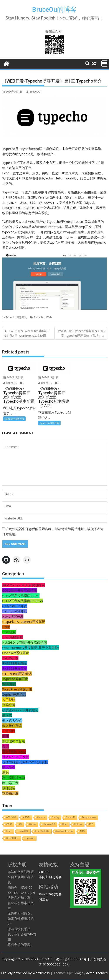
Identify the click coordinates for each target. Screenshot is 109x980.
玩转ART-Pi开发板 (16, 757)
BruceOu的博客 (54, 9)
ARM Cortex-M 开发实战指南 (23, 585)
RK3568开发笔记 (15, 668)
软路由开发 (10, 793)
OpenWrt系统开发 (16, 653)
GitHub (32, 824)
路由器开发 (10, 783)
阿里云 (44, 899)
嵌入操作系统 (12, 726)
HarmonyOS (49, 824)
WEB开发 (9, 684)
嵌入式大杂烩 (12, 720)
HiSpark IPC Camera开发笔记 (24, 622)
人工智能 (9, 700)
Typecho (39, 317)
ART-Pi (27, 817)
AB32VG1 (11, 817)
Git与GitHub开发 (15, 606)
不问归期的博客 (50, 877)
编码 (5, 772)
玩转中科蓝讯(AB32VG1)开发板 (25, 762)
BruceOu (33, 92)
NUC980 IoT (12, 838)
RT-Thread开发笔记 (17, 674)
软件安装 (9, 788)
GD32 (9, 824)
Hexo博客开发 (13, 616)
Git (21, 824)
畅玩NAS (8, 767)
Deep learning (89, 817)
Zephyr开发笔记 (14, 694)
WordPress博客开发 (17, 689)
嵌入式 (7, 715)
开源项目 (9, 731)
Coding (56, 817)
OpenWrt (30, 838)
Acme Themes (97, 973)
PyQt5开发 (10, 658)
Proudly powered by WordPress (25, 973)
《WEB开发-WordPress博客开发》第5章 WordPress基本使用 (26, 333)
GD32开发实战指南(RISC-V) (22, 601)
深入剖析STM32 (14, 752)
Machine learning (65, 831)
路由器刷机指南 (14, 778)
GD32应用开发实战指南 (20, 590)
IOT (91, 824)
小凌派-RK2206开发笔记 (20, 710)
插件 (5, 736)
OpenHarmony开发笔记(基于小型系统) (31, 648)
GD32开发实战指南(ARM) (21, 596)
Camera (41, 817)
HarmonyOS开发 (15, 611)
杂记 (5, 746)
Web (49, 317)
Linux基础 (9, 632)
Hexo (65, 824)
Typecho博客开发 (16, 317)
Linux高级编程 (12, 637)
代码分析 (9, 705)
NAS (82, 831)
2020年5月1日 (13, 377)
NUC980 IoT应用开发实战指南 (25, 642)
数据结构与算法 (14, 741)
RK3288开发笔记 (15, 663)
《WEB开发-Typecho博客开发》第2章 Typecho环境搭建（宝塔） (81, 333)
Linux (6, 627)
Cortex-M (70, 817)
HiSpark (78, 824)
